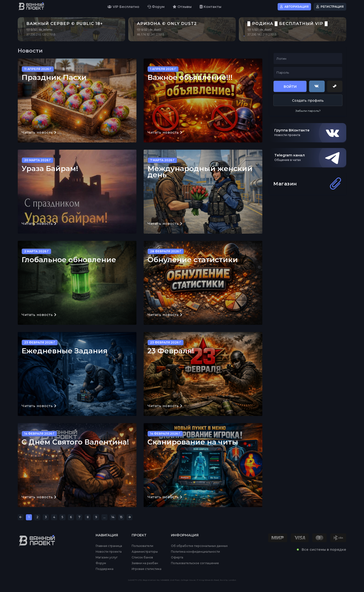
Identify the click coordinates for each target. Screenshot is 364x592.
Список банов (142, 557)
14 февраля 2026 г (39, 434)
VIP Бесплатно (123, 7)
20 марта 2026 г (38, 160)
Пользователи (142, 546)
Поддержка (105, 569)
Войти (290, 87)
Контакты (211, 7)
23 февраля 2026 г (40, 342)
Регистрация (330, 7)
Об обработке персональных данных (199, 546)
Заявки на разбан (145, 563)
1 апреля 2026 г (163, 69)
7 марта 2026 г (162, 160)
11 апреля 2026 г (38, 69)
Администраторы (145, 552)
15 (121, 517)
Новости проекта (109, 552)
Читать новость (39, 132)
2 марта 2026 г (36, 251)
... (104, 517)
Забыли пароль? (308, 111)
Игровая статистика (147, 569)
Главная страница (109, 546)
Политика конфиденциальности (195, 552)
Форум (156, 7)
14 (113, 517)
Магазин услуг (107, 557)
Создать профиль (308, 101)
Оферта (177, 557)
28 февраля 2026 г (166, 251)
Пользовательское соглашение (195, 563)
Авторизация (294, 7)
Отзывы (182, 7)
